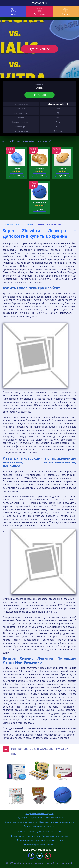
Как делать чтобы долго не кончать (57, 822)
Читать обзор (39, 95)
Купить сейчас (39, 49)
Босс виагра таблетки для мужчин (21, 822)
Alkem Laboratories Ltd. (58, 104)
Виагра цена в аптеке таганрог (26, 836)
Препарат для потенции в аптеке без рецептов (39, 840)
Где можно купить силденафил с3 (39, 844)
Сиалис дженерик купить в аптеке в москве (39, 832)
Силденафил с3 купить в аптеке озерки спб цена (40, 818)
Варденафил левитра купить (40, 813)
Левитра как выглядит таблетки (39, 826)
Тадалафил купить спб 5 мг (55, 836)
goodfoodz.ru (40, 3)
